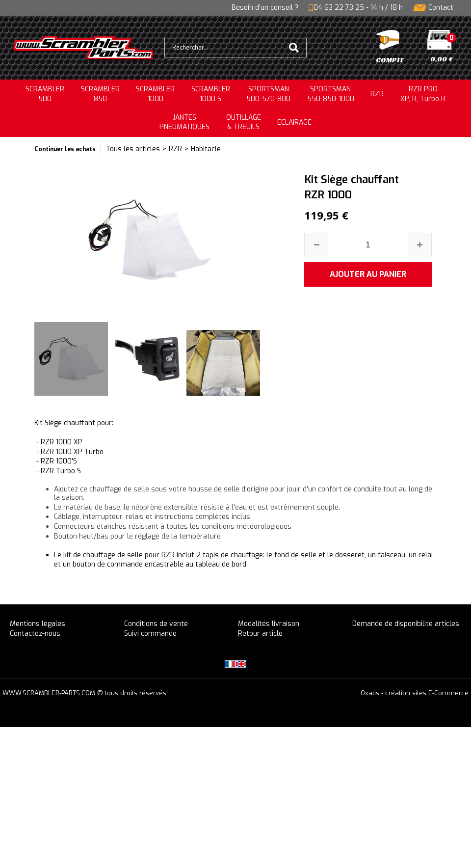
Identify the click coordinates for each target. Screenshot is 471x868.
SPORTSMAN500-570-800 (268, 94)
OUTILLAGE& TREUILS (244, 122)
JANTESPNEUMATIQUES (184, 122)
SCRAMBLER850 (100, 94)
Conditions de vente (156, 624)
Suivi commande (150, 634)
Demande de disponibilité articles (406, 624)
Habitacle (206, 149)
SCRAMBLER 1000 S (211, 94)
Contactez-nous (35, 634)
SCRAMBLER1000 (155, 94)
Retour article (260, 634)
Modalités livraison (269, 624)
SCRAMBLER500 (45, 94)
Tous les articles (133, 149)
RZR (377, 94)
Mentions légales (38, 624)
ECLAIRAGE (294, 122)
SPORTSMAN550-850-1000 (331, 94)
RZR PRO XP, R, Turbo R (423, 94)
